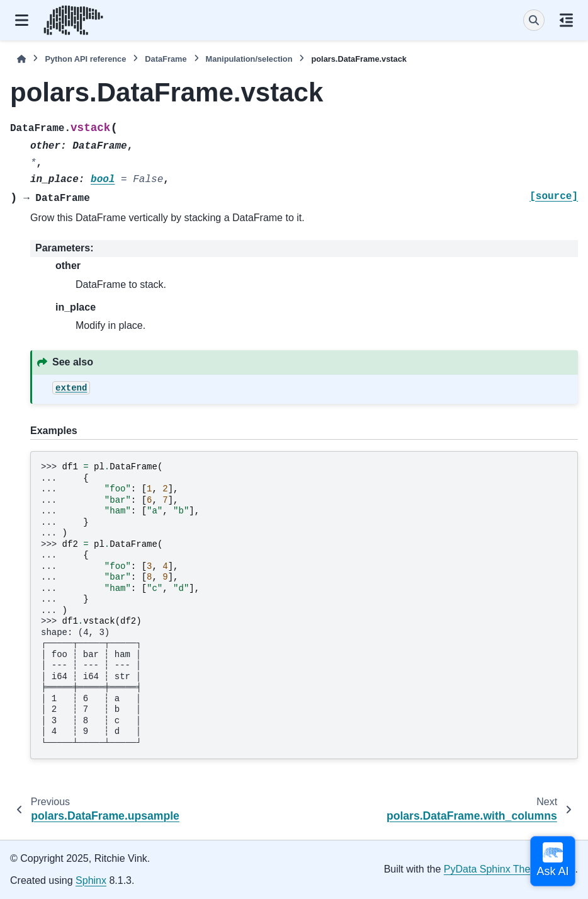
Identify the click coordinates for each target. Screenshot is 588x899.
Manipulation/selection (249, 59)
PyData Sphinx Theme (494, 869)
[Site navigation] (22, 20)
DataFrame (166, 59)
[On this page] (566, 20)
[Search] (534, 20)
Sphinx (91, 880)
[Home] (21, 59)
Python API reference (85, 59)
